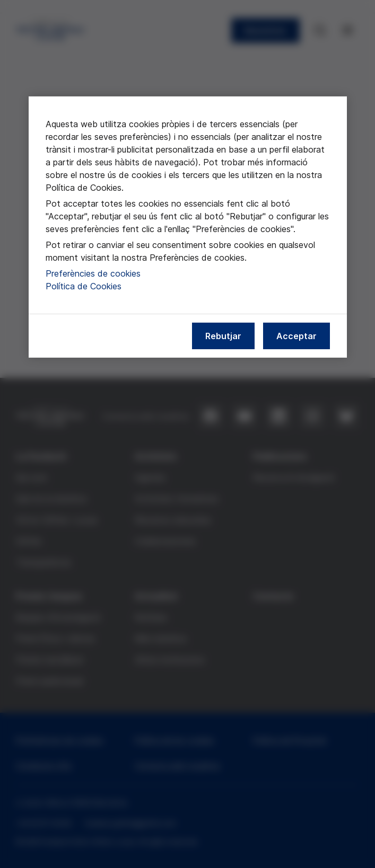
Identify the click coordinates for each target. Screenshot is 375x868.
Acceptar (296, 336)
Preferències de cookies (93, 273)
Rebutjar (223, 336)
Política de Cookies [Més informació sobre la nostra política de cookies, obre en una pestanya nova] (84, 286)
